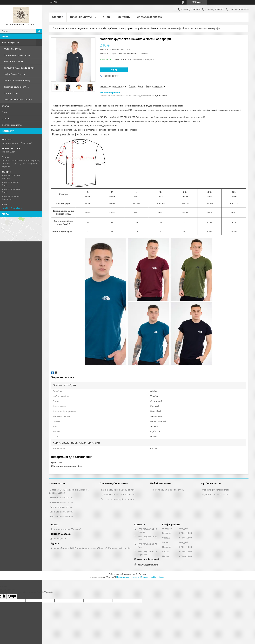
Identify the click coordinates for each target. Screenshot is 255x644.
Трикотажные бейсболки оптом (168, 490)
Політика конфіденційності (153, 577)
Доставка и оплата (12, 125)
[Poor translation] (12, 596)
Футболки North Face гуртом (151, 28)
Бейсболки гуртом (13, 61)
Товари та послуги (66, 28)
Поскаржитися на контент (128, 577)
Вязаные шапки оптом (62, 512)
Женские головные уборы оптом (118, 490)
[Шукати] (39, 31)
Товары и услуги (10, 42)
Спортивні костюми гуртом (18, 100)
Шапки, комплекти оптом (17, 55)
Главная (58, 17)
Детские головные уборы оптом (117, 499)
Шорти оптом (11, 93)
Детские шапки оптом (61, 516)
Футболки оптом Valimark (215, 494)
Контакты (124, 17)
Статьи (6, 106)
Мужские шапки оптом (62, 498)
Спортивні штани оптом (17, 87)
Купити (114, 70)
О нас (5, 112)
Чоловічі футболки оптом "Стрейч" (116, 28)
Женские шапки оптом (62, 502)
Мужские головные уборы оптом (118, 494)
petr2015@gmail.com (12, 208)
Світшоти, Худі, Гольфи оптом (19, 68)
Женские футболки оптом (215, 490)
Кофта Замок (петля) (15, 74)
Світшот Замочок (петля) (17, 80)
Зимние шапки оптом (61, 507)
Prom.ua (143, 574)
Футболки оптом (13, 49)
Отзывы (6, 119)
